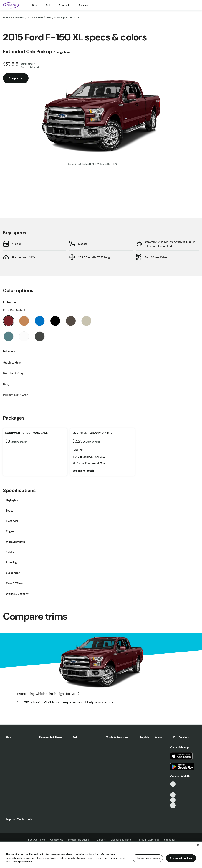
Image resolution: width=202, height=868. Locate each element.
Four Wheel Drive (156, 257)
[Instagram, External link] (173, 800)
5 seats (83, 244)
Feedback (170, 840)
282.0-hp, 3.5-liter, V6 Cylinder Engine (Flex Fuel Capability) (170, 244)
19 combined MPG (23, 257)
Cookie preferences (148, 858)
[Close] (198, 845)
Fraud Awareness (149, 840)
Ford (30, 17)
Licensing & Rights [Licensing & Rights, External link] (122, 840)
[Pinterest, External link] (173, 805)
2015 (49, 17)
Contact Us (57, 840)
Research (64, 5)
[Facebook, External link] (173, 789)
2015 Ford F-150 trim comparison (52, 702)
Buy (34, 5)
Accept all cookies (181, 858)
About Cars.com (36, 840)
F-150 (39, 17)
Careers (101, 840)
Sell (48, 5)
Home (6, 17)
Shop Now (16, 78)
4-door (16, 244)
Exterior (10, 302)
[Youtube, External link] (173, 795)
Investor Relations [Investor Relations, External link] (80, 840)
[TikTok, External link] (173, 784)
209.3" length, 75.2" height (95, 257)
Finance (83, 5)
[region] (101, 855)
